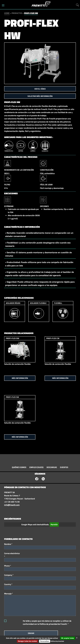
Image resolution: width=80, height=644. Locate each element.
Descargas (52, 467)
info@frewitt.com (12, 505)
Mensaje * (8, 594)
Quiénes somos (19, 467)
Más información (20, 378)
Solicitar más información (40, 96)
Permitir (54, 524)
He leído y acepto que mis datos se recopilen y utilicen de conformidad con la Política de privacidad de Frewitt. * (47, 622)
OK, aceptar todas (68, 638)
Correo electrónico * (12, 555)
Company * (9, 575)
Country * (8, 584)
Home (7, 13)
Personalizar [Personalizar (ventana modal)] (45, 641)
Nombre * (8, 544)
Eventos (64, 467)
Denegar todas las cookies (27, 641)
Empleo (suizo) (36, 467)
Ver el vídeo (40, 89)
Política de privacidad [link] (57, 641)
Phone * (8, 566)
